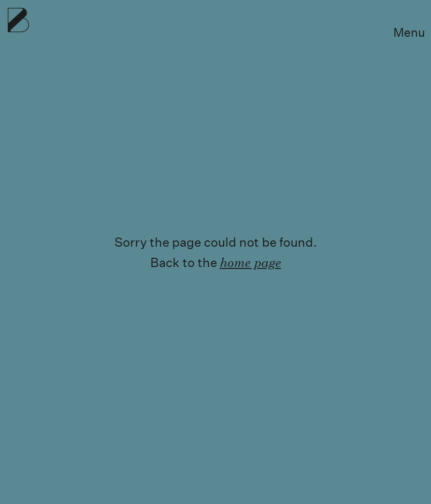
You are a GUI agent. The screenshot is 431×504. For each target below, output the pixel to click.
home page (251, 262)
